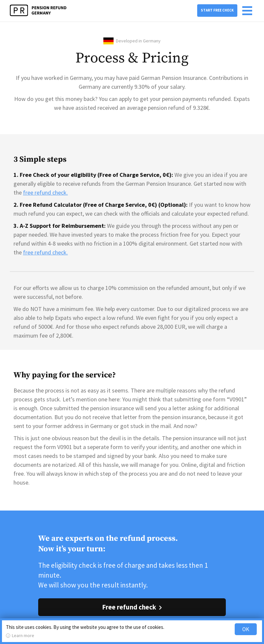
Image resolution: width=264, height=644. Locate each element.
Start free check (217, 10)
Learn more (23, 635)
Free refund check (129, 607)
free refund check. (45, 192)
